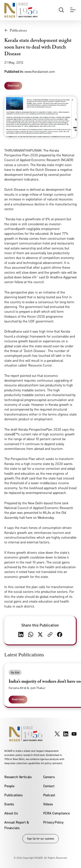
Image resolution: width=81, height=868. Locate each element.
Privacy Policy (53, 822)
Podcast (49, 795)
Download (13, 85)
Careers (49, 777)
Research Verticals (18, 777)
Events (9, 804)
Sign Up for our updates (41, 839)
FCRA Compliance (57, 813)
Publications (13, 795)
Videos (48, 804)
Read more (18, 699)
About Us (11, 813)
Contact (49, 786)
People (9, 786)
